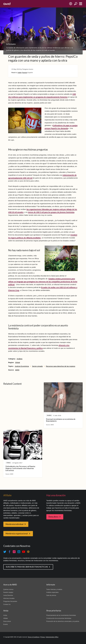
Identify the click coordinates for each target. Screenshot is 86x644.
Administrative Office (52, 637)
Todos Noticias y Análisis (54, 589)
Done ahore (7, 621)
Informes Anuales (9, 598)
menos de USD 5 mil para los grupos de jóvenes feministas (51, 212)
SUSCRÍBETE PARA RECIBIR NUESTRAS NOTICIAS (27, 567)
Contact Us (7, 604)
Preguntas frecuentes (10, 601)
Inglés (20, 73)
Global (18, 362)
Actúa (5, 615)
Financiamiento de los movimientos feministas (61, 615)
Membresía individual (15, 524)
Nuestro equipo (8, 592)
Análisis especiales (52, 592)
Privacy (43, 637)
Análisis (20, 359)
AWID (17, 370)
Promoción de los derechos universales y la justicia (63, 621)
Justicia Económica (22, 366)
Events (6, 624)
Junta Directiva (8, 595)
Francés (24, 73)
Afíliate (6, 618)
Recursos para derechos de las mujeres (61, 366)
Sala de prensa (51, 595)
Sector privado (37, 366)
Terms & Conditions (34, 637)
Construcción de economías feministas (59, 618)
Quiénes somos (8, 589)
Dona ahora (53, 517)
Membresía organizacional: (17, 534)
